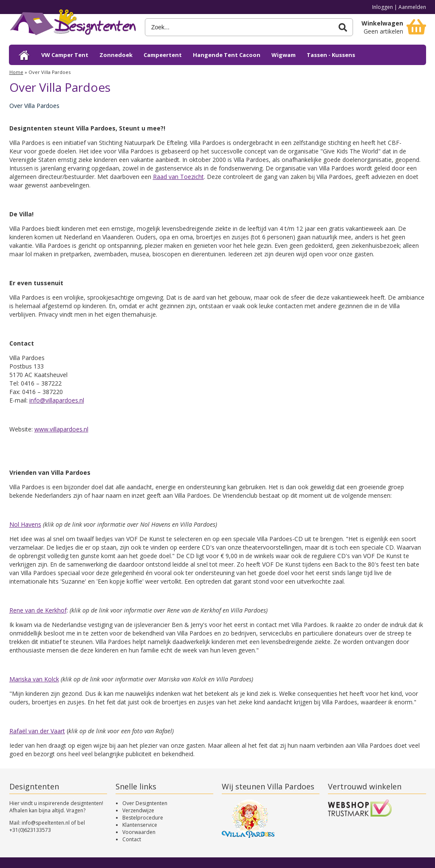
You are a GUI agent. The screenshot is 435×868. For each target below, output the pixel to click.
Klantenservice (140, 825)
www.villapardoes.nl (61, 429)
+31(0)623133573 (30, 830)
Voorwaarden (139, 832)
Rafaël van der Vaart (37, 731)
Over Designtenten (145, 803)
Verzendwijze (138, 810)
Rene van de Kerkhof (38, 610)
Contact (132, 839)
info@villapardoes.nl (57, 400)
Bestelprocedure (143, 818)
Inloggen (383, 7)
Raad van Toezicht (178, 177)
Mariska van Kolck (34, 679)
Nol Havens (25, 524)
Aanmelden (412, 7)
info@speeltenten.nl (46, 823)
